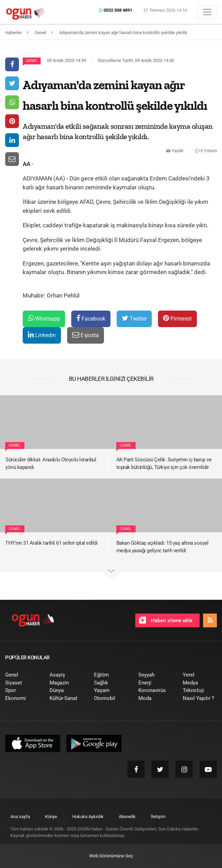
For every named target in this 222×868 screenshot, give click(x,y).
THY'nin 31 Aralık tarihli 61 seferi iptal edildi (51, 543)
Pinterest (177, 318)
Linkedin (42, 335)
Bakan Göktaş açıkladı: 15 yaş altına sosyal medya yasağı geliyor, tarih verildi (162, 547)
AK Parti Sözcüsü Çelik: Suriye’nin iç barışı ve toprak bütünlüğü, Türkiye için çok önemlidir (164, 464)
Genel (32, 61)
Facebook (91, 318)
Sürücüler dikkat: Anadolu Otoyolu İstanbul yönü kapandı (51, 464)
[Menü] (207, 12)
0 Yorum (206, 151)
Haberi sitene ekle (166, 620)
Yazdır (175, 151)
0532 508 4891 (115, 10)
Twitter (134, 318)
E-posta (86, 335)
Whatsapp (44, 318)
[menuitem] (22, 675)
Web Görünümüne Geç (111, 856)
